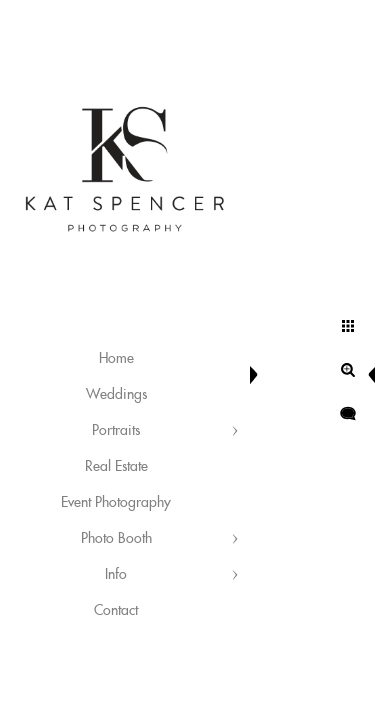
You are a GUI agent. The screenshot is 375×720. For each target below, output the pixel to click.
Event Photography (116, 503)
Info (116, 575)
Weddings (116, 395)
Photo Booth (116, 539)
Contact (116, 611)
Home (116, 359)
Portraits (116, 431)
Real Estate (116, 467)
